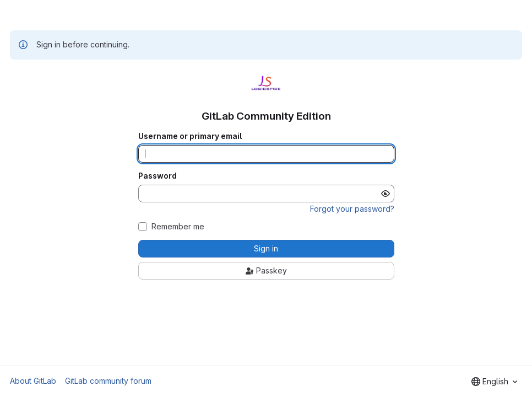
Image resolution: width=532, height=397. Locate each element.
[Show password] (386, 194)
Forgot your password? (352, 209)
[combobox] (494, 382)
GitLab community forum (108, 381)
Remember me (178, 227)
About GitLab (33, 381)
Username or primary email (190, 136)
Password (158, 176)
